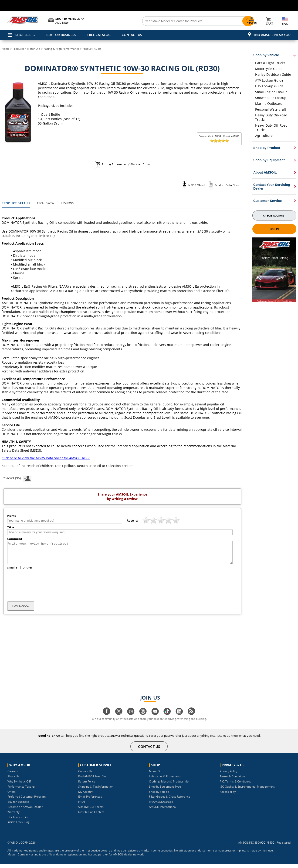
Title (11, 527)
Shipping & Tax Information (96, 791)
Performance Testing (21, 791)
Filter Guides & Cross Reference (170, 801)
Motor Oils (34, 49)
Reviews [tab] (67, 203)
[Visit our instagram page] (131, 718)
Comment (15, 539)
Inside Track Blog (19, 826)
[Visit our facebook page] (107, 718)
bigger (28, 571)
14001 (272, 847)
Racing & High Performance (61, 49)
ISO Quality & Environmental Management (247, 791)
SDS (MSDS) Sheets (91, 811)
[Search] (175, 21)
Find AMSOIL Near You (272, 35)
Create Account (274, 215)
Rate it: (132, 520)
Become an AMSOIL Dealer (25, 811)
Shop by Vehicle (159, 796)
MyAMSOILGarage (161, 806)
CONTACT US (132, 35)
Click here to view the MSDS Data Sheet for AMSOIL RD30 (46, 458)
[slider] (219, 141)
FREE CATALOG (99, 35)
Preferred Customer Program (27, 801)
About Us (13, 781)
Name (12, 516)
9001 (264, 847)
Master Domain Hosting (23, 859)
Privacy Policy (229, 775)
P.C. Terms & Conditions (235, 786)
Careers (13, 775)
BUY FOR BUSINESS (61, 35)
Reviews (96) (17, 478)
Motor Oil (155, 775)
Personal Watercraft (271, 109)
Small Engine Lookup (271, 92)
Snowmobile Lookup (271, 98)
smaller (13, 571)
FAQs (82, 806)
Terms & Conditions (233, 781)
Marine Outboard (269, 104)
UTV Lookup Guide (269, 86)
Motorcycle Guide (269, 69)
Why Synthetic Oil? (19, 786)
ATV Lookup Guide (269, 80)
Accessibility (228, 796)
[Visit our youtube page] (155, 718)
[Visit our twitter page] (119, 718)
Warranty (14, 816)
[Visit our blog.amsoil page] (191, 718)
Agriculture (264, 136)
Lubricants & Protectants (165, 781)
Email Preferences (90, 801)
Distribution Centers (91, 816)
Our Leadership (17, 821)
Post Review (21, 610)
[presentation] (43, 590)
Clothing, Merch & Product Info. (169, 786)
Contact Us (85, 775)
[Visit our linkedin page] (179, 718)
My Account (86, 796)
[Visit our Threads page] (143, 718)
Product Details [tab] (16, 203)
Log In (274, 229)
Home (6, 49)
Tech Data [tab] (46, 203)
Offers (12, 796)
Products (18, 49)
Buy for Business (18, 806)
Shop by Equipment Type (165, 791)
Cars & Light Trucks (270, 63)
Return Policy (87, 786)
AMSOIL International (163, 811)
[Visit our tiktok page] (167, 718)
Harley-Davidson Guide (273, 74)
